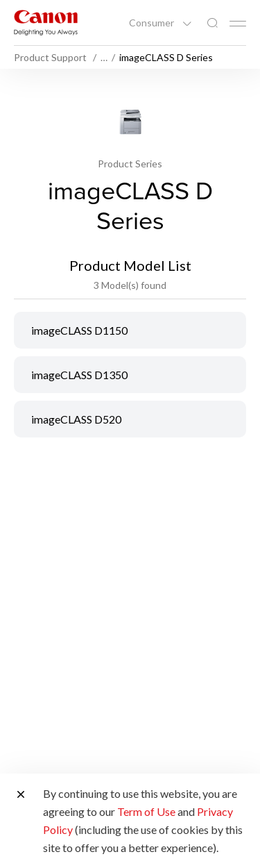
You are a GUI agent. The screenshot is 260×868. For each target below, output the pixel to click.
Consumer (153, 23)
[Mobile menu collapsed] (238, 24)
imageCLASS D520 (76, 419)
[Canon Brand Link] (46, 23)
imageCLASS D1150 (79, 330)
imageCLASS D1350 (79, 375)
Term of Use (146, 811)
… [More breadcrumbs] (104, 58)
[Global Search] (212, 23)
